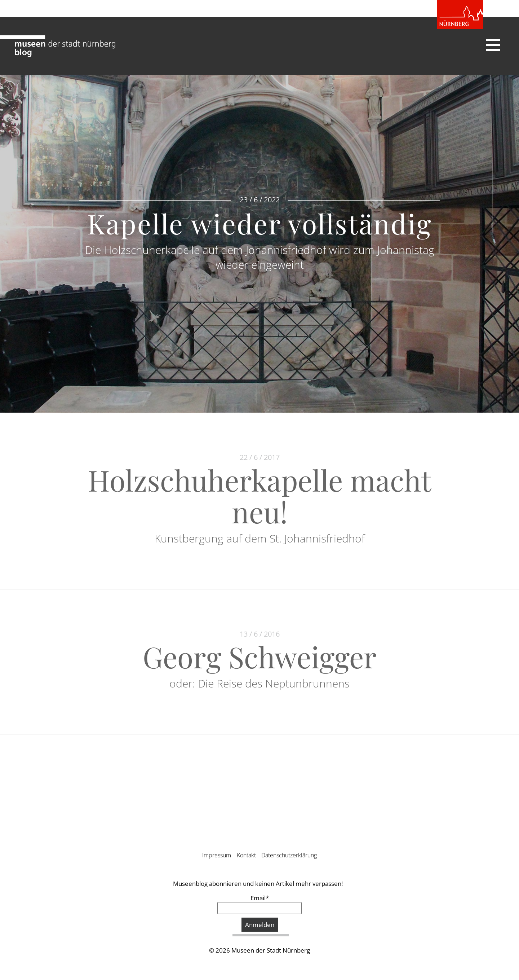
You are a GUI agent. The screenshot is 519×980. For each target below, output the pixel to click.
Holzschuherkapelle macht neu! (259, 495)
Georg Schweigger (260, 656)
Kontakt (246, 855)
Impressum (217, 855)
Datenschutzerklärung (289, 855)
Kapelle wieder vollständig (260, 223)
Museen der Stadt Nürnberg (271, 950)
